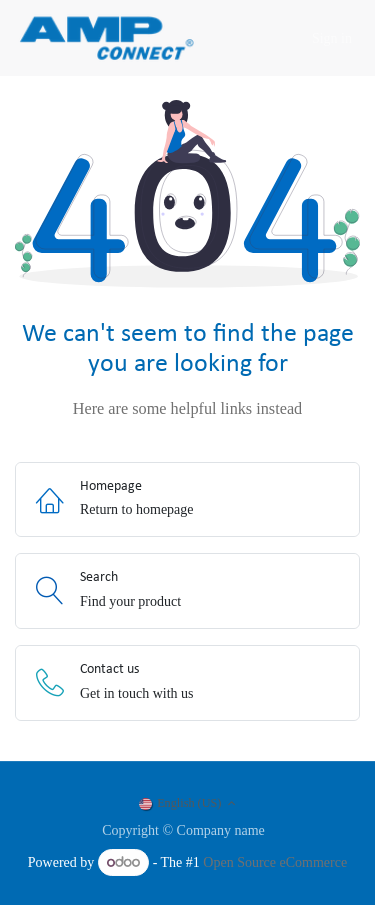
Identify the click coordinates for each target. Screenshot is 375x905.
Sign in (332, 38)
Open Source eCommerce (275, 862)
